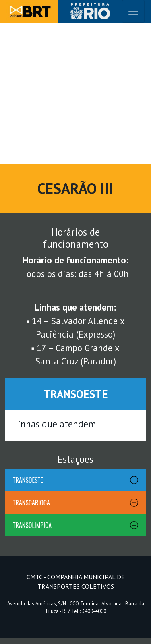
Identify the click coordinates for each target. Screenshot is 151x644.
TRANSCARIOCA (31, 503)
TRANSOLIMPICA (32, 525)
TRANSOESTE (28, 480)
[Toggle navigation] (133, 11)
